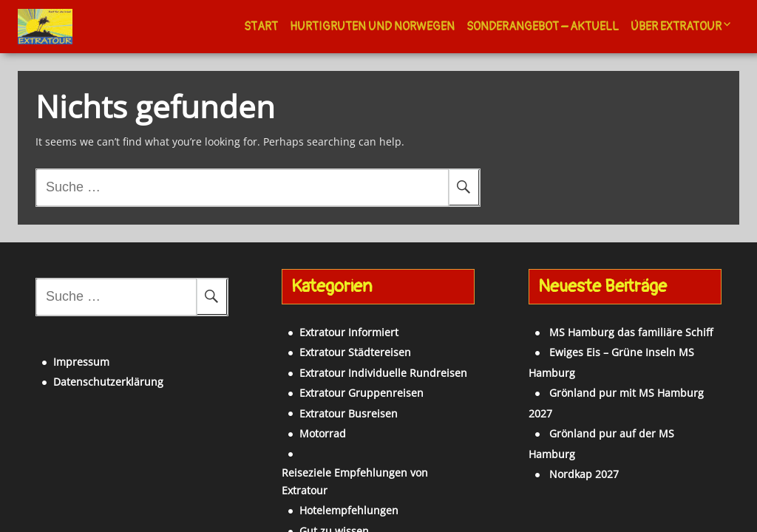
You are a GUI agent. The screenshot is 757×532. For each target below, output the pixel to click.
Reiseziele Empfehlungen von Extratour (373, 445)
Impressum (57, 344)
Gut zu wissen (310, 485)
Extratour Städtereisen (332, 343)
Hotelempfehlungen (325, 465)
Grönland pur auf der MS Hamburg (612, 384)
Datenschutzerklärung (84, 364)
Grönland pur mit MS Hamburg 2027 (615, 364)
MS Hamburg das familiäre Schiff (607, 323)
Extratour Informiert (325, 323)
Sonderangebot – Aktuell (543, 27)
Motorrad (299, 424)
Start (261, 27)
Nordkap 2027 (560, 405)
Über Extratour (676, 27)
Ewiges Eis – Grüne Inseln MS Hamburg (622, 343)
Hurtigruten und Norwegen (372, 27)
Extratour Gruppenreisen (338, 384)
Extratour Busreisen (325, 405)
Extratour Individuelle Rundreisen (360, 364)
